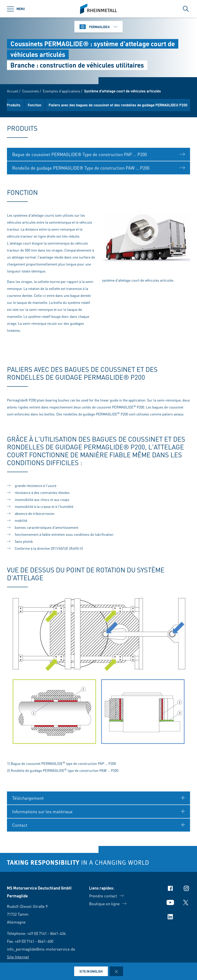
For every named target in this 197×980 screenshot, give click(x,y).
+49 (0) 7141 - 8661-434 (46, 933)
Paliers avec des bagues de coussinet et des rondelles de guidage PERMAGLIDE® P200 (122, 105)
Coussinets (31, 91)
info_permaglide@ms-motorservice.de (41, 949)
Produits (17, 105)
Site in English (91, 971)
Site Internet (18, 957)
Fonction (38, 105)
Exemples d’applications (62, 91)
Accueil (13, 91)
